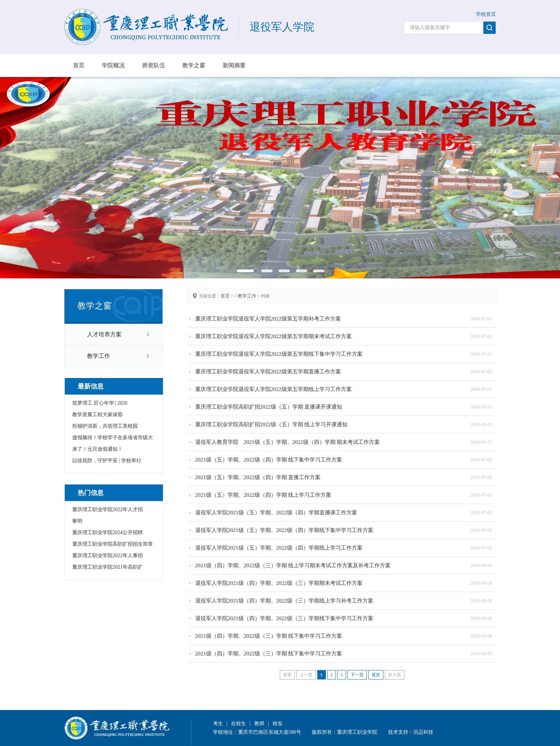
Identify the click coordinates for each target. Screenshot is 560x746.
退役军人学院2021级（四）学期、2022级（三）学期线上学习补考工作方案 (284, 601)
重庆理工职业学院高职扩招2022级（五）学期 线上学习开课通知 (272, 424)
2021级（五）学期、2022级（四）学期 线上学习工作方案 (263, 495)
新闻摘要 (234, 65)
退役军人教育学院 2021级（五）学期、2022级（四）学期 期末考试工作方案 (288, 442)
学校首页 (486, 14)
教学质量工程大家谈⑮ (97, 415)
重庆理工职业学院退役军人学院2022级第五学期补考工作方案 (268, 319)
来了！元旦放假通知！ (97, 449)
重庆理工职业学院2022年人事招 (108, 556)
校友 (278, 724)
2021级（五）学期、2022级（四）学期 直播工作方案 (258, 477)
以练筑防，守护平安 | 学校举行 (107, 461)
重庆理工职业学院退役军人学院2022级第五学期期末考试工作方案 (274, 336)
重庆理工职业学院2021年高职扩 (108, 567)
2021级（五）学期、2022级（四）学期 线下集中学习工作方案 (269, 460)
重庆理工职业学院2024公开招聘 (108, 533)
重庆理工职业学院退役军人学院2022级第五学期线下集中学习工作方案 (279, 354)
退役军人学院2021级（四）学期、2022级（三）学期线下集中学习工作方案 (284, 618)
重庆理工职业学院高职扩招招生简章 (113, 544)
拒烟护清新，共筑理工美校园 (105, 426)
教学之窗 (194, 65)
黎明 (77, 521)
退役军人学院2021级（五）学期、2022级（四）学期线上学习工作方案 (279, 548)
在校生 (238, 724)
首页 (79, 65)
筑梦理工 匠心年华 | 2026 (100, 403)
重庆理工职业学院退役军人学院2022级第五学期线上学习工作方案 (274, 389)
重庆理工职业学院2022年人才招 (108, 510)
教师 (259, 724)
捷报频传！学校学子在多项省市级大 (113, 438)
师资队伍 (154, 65)
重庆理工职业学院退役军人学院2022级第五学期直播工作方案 (268, 372)
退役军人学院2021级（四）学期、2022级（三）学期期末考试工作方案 (279, 583)
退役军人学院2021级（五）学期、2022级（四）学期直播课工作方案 (276, 513)
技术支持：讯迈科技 (411, 732)
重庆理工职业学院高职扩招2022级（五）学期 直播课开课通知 (269, 407)
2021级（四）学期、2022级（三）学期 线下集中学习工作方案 (269, 636)
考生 (218, 724)
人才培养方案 (104, 334)
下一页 (357, 675)
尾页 (376, 675)
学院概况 (113, 65)
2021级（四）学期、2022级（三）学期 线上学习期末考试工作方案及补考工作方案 (293, 565)
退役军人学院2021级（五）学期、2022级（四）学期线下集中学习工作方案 (284, 530)
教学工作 (99, 356)
